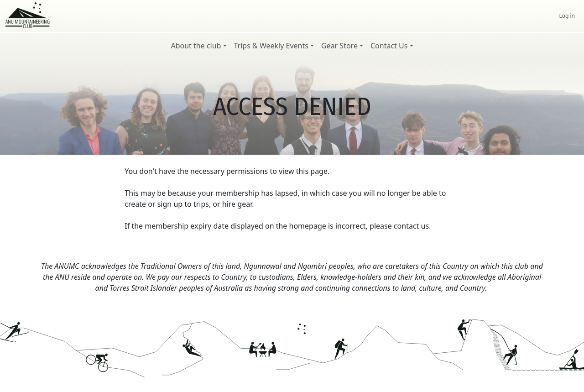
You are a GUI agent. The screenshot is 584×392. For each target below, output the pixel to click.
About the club (196, 46)
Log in (567, 16)
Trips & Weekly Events (271, 46)
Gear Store (339, 46)
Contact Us (389, 46)
